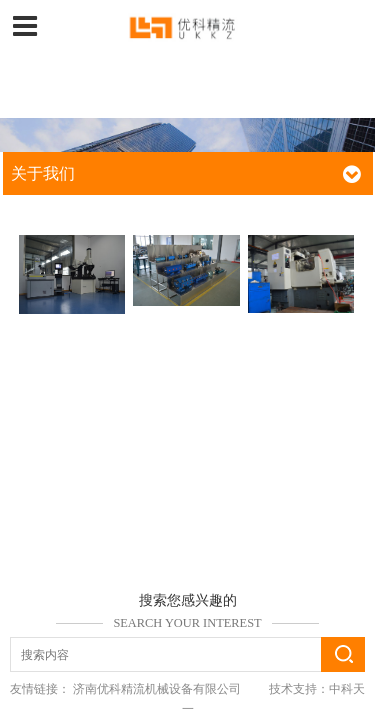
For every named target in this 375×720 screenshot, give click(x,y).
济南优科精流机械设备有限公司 (157, 688)
